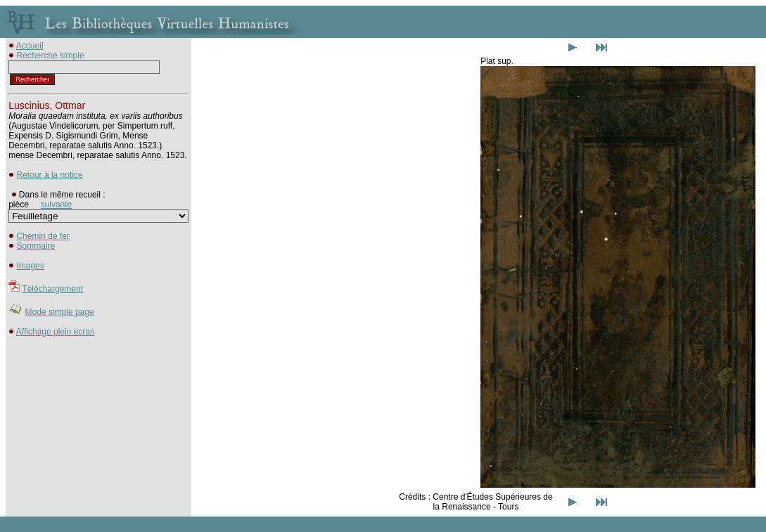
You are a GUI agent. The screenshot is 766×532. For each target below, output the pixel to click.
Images (31, 266)
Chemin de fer (43, 236)
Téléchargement (52, 289)
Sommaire (36, 246)
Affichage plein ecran (56, 332)
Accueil (30, 46)
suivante (57, 205)
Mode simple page (60, 312)
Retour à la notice (50, 175)
